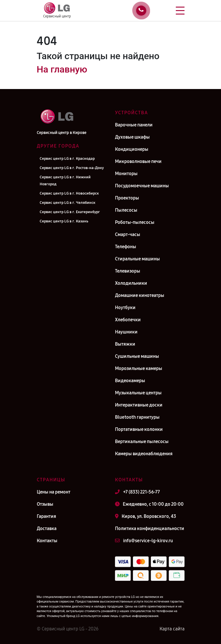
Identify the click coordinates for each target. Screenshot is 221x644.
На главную (62, 69)
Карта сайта (172, 629)
